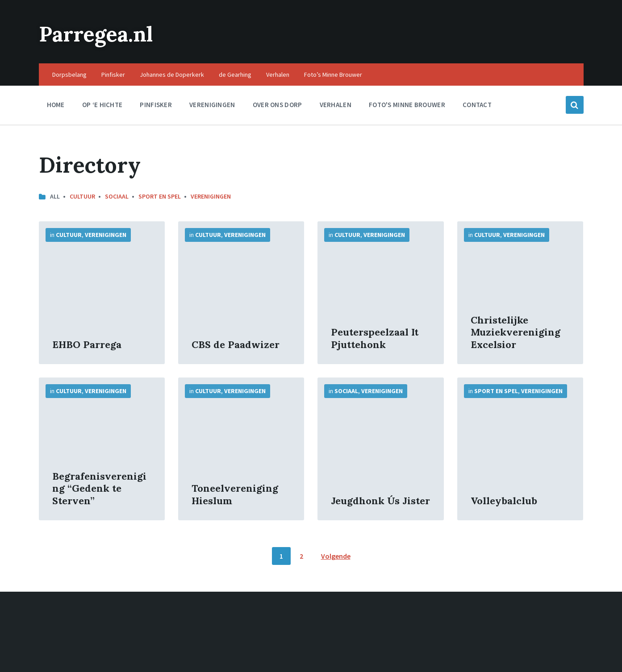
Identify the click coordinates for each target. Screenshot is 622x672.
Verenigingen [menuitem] (212, 105)
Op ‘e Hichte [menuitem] (102, 105)
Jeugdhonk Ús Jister (380, 501)
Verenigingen (211, 196)
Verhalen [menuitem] (278, 75)
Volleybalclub (504, 501)
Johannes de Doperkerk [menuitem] (172, 75)
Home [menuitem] (56, 105)
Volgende (336, 556)
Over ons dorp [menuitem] (278, 105)
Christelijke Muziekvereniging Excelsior (516, 332)
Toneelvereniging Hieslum (235, 494)
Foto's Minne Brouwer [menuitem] (407, 105)
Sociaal (117, 196)
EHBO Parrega (87, 344)
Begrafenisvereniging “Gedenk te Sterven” (99, 488)
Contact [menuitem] (477, 105)
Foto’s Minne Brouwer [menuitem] (333, 75)
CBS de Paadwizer (236, 344)
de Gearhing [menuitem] (235, 75)
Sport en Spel (160, 196)
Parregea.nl (98, 34)
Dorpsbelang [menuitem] (69, 75)
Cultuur (82, 196)
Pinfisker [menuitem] (113, 75)
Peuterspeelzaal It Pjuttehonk (375, 338)
